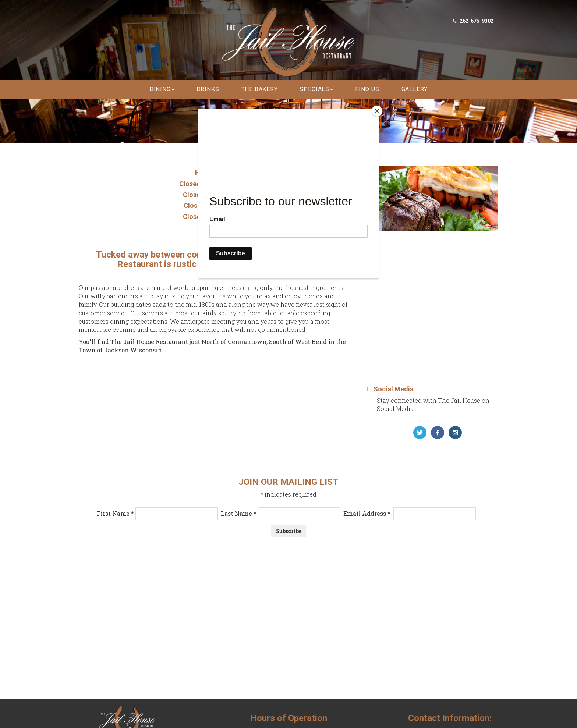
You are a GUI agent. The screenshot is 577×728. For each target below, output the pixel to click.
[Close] (377, 111)
